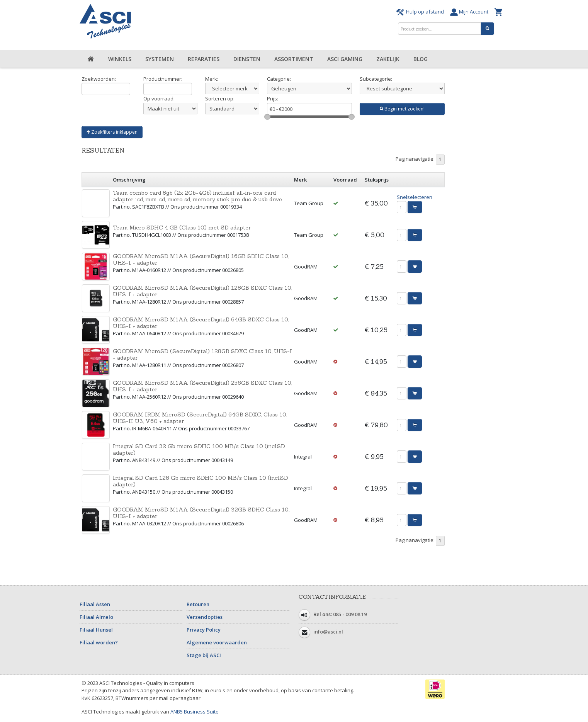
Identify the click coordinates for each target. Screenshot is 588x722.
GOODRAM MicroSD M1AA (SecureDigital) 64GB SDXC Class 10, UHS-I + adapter (201, 323)
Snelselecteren (415, 197)
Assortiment (294, 59)
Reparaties (204, 59)
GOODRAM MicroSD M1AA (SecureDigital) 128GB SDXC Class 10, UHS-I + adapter (202, 291)
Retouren (198, 604)
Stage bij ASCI (204, 655)
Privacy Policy (204, 630)
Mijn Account (470, 12)
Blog (421, 59)
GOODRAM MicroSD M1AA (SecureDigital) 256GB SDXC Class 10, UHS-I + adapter (202, 386)
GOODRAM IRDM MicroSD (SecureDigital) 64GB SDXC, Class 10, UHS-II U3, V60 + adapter (200, 418)
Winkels (120, 59)
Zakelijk (388, 59)
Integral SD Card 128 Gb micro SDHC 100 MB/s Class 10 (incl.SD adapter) (201, 481)
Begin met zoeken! (402, 109)
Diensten (247, 59)
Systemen (160, 59)
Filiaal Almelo (96, 617)
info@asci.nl (328, 632)
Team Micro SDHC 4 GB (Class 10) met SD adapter (182, 228)
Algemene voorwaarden (217, 642)
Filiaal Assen (95, 604)
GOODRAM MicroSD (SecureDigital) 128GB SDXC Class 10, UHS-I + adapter (202, 354)
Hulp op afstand (421, 12)
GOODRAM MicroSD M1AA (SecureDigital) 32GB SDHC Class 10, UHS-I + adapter (201, 513)
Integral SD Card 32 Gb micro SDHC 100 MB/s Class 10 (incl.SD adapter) (199, 449)
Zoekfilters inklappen (112, 132)
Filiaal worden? (99, 642)
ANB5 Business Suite (195, 712)
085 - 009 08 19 (350, 614)
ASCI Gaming (345, 59)
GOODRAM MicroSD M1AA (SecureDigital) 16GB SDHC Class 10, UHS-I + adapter (201, 259)
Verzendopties (205, 617)
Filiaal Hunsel (96, 630)
